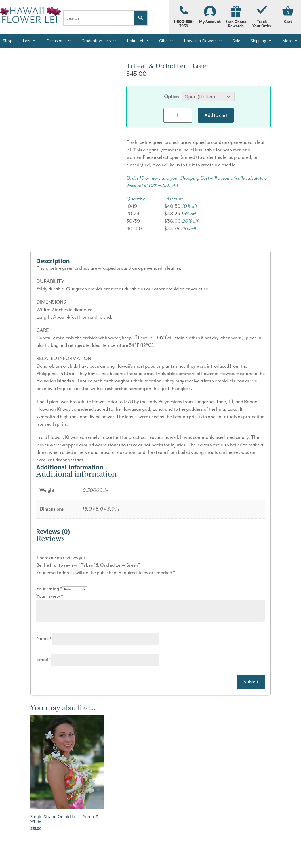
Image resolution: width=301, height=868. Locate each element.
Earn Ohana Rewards (236, 17)
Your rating (49, 589)
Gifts (166, 41)
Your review (50, 596)
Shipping (261, 41)
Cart (288, 22)
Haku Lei (138, 41)
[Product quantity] (178, 115)
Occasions (59, 41)
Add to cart (216, 115)
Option (171, 97)
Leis (29, 41)
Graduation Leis (99, 41)
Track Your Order (262, 17)
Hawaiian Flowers (203, 41)
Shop (8, 41)
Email (44, 660)
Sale (236, 41)
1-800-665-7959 (184, 17)
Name (44, 639)
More (290, 41)
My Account (210, 15)
